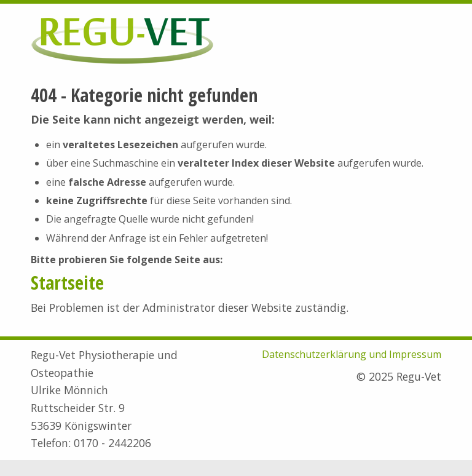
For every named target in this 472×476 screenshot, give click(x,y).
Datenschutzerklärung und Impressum (352, 354)
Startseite (67, 283)
